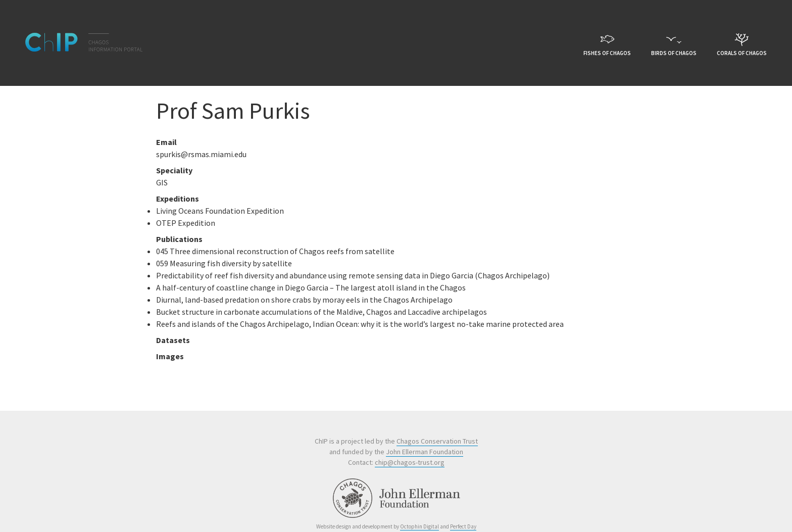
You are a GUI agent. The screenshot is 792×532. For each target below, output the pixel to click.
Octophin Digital (419, 526)
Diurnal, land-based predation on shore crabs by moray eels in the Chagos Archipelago (304, 300)
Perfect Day (463, 526)
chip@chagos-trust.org (410, 462)
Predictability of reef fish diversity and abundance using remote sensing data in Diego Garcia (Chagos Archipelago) (353, 275)
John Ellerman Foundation (425, 452)
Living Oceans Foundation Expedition (220, 211)
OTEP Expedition (186, 223)
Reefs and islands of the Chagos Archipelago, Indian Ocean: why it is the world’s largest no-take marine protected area (360, 324)
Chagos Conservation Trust (437, 441)
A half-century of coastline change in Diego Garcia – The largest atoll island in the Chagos (311, 287)
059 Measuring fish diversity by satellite (224, 263)
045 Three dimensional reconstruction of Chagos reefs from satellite (275, 251)
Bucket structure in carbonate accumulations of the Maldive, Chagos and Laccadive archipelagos (321, 312)
